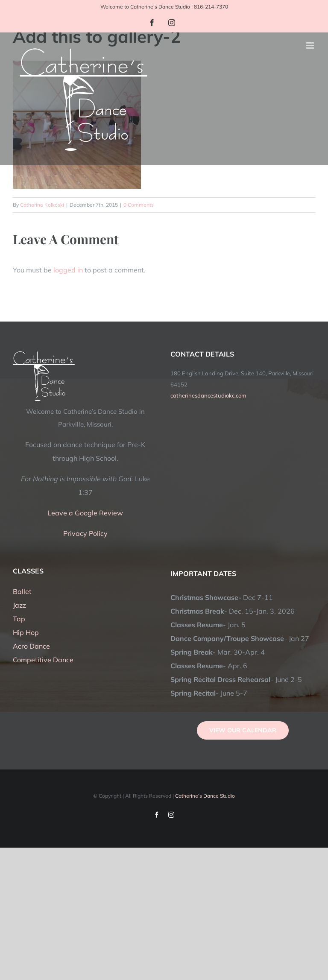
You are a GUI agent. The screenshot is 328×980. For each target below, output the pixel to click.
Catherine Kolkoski (42, 205)
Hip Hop (26, 632)
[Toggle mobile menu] (311, 45)
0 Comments (139, 205)
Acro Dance (31, 646)
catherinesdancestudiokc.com (208, 395)
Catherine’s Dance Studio (205, 796)
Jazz (19, 605)
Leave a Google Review (85, 513)
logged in (68, 270)
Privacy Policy (85, 533)
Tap (19, 619)
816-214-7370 (211, 7)
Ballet (22, 591)
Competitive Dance (43, 660)
